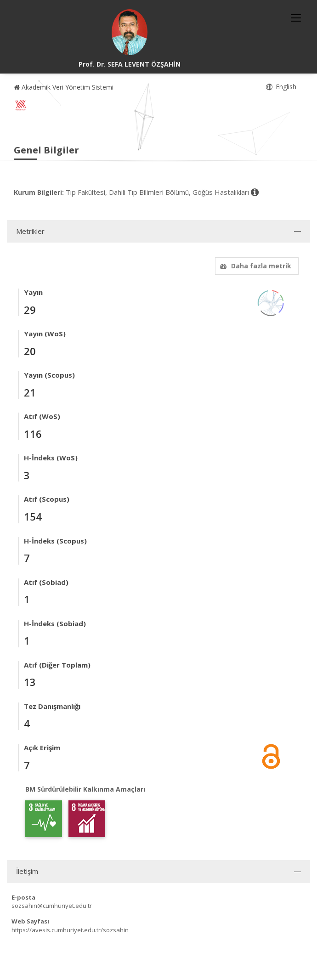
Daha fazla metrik (255, 266)
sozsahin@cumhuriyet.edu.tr (52, 906)
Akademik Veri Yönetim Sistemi (64, 87)
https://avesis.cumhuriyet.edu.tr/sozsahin (70, 930)
